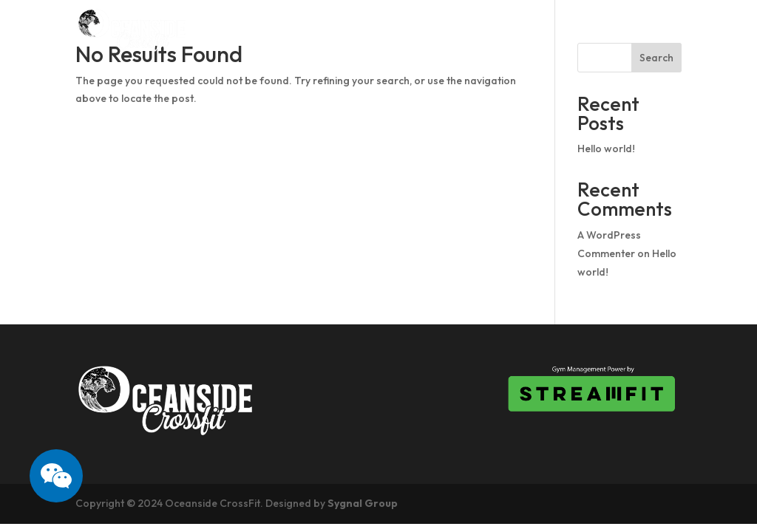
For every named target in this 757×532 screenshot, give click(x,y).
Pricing (526, 30)
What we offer (626, 30)
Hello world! (606, 149)
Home (240, 30)
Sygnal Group (363, 503)
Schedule (376, 30)
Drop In (455, 30)
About (302, 30)
